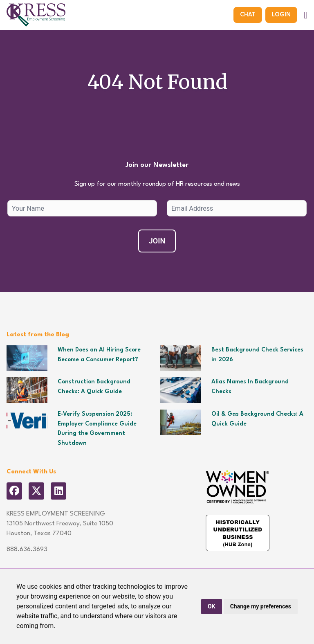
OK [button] (212, 606)
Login (281, 15)
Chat (248, 15)
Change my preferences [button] (261, 606)
